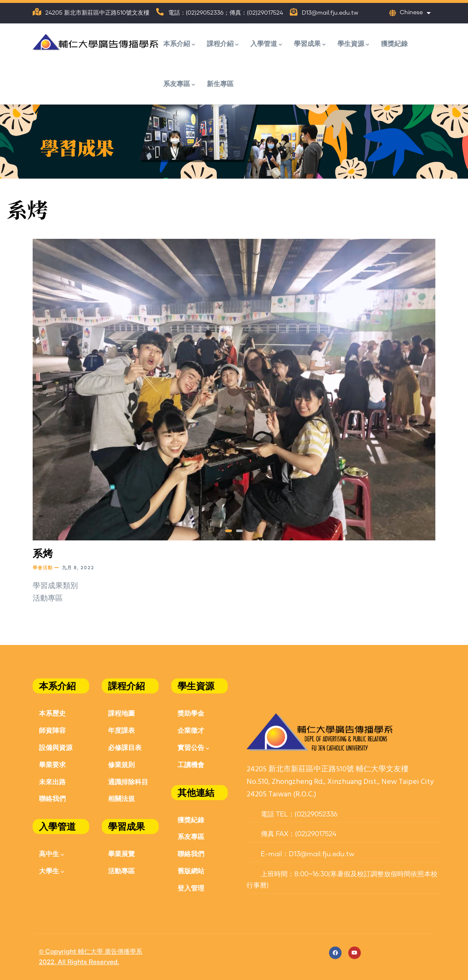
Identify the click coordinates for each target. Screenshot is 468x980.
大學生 (51, 871)
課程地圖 (121, 713)
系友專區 (179, 84)
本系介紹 (179, 44)
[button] (229, 531)
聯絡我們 (52, 798)
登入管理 (191, 888)
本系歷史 (52, 713)
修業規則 (121, 764)
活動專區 (121, 871)
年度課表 (121, 730)
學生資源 (353, 44)
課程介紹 (223, 44)
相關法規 (121, 798)
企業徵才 (191, 730)
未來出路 (52, 782)
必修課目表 (125, 747)
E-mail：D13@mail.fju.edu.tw (300, 854)
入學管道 (266, 44)
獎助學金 (191, 713)
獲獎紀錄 (394, 43)
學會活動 (43, 567)
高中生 (51, 854)
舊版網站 (191, 871)
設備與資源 (56, 747)
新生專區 (220, 83)
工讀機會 (191, 764)
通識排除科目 (128, 782)
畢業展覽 (121, 853)
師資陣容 (52, 730)
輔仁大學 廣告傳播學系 (110, 952)
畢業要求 (52, 764)
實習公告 (193, 748)
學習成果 (310, 44)
